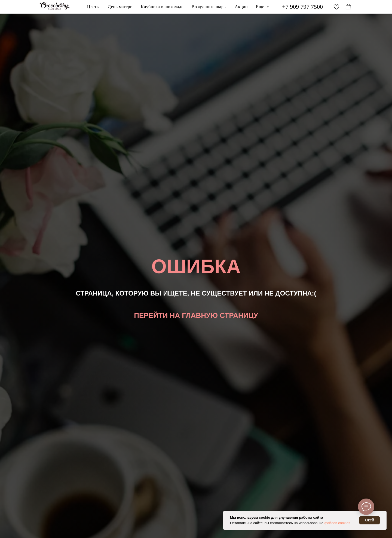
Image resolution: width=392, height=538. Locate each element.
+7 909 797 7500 (302, 7)
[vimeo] (336, 7)
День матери (120, 7)
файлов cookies (337, 523)
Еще (261, 7)
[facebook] (348, 7)
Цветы (93, 7)
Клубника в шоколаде (162, 7)
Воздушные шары (209, 7)
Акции (241, 7)
